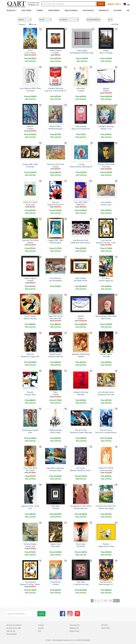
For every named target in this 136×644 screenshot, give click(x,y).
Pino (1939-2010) (30, 468)
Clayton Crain (55, 544)
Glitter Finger (55, 432)
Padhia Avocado (55, 430)
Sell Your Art (11, 631)
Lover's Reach (30, 53)
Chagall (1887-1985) (30, 164)
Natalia (30, 243)
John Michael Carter (106, 392)
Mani (55, 392)
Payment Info (75, 625)
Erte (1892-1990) (81, 202)
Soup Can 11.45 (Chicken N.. (55, 91)
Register (111, 4)
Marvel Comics (55, 354)
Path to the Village (106, 508)
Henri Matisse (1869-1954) (30, 88)
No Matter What (81, 281)
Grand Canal (30, 546)
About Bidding (12, 634)
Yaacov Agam (82, 50)
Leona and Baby (106, 470)
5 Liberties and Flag (81, 584)
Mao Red (81, 394)
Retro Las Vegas (106, 53)
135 (105, 601)
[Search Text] (69, 4)
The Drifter (81, 546)
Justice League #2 (106, 281)
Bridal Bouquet (55, 243)
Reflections (81, 205)
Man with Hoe (55, 319)
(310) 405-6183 (34, 3)
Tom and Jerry (55, 278)
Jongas (106, 50)
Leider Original (55, 50)
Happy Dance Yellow (106, 546)
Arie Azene (81, 88)
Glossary (104, 625)
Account (41, 625)
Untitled (55, 53)
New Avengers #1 (106, 584)
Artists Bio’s (106, 628)
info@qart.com (34, 5)
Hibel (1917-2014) (30, 202)
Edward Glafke (55, 126)
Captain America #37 (55, 205)
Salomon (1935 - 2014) (30, 506)
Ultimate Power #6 (55, 357)
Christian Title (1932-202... (106, 506)
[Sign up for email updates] (22, 614)
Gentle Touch (106, 205)
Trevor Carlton (30, 316)
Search (101, 4)
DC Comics (106, 278)
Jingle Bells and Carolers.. (81, 243)
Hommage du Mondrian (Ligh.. (82, 53)
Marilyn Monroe (81, 508)
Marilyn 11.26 (106, 129)
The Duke (106, 167)
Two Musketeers (55, 281)
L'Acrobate (30, 91)
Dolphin (106, 91)
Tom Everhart (106, 240)
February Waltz (55, 470)
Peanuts (30, 392)
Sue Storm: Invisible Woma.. (106, 432)
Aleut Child (30, 205)
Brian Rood (81, 544)
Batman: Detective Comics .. (81, 470)
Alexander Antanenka (55, 468)
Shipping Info (74, 628)
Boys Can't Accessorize (81, 129)
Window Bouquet (55, 129)
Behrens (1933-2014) (55, 164)
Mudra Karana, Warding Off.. (81, 167)
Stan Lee (55, 202)
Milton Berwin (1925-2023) (106, 316)
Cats (30, 508)
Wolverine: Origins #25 (30, 357)
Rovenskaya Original (30, 430)
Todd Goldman (81, 126)
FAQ (40, 631)
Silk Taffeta (30, 470)
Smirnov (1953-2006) (106, 164)
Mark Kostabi (81, 278)
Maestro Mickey (30, 319)
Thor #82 (106, 357)
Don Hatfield (106, 202)
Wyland (106, 88)
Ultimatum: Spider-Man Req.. (81, 432)
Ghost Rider (55, 546)
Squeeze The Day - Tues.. (106, 243)
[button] (12, 10)
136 (110, 601)
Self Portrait (106, 319)
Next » (116, 601)
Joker (30, 432)
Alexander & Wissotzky (81, 354)
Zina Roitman (55, 582)
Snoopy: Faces (30, 394)
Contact (41, 628)
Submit (41, 614)
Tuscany (55, 167)
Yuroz (30, 50)
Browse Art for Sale (14, 628)
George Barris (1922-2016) (81, 506)
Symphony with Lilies (106, 394)
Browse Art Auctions (14, 625)
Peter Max (55, 506)
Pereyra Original (30, 544)
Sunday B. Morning (55, 88)
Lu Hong (81, 164)
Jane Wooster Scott (81, 240)
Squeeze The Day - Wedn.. (30, 584)
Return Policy (74, 631)
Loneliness (30, 167)
